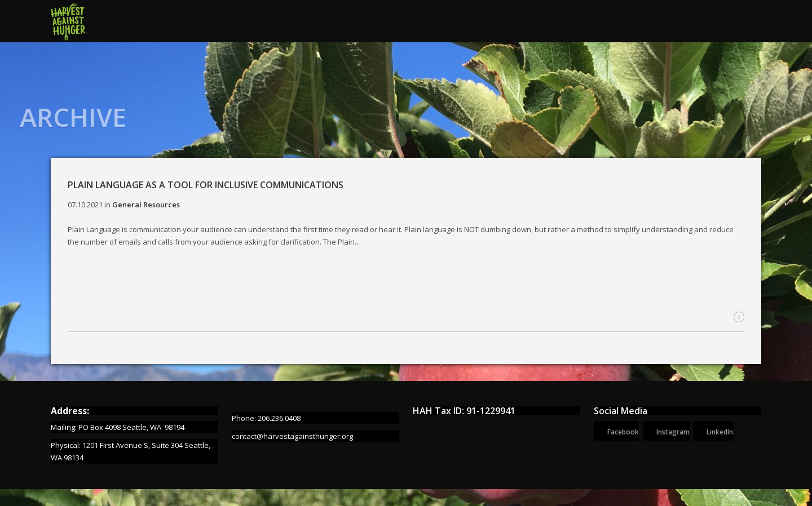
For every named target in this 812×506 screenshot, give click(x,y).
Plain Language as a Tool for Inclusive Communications (206, 185)
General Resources (146, 205)
